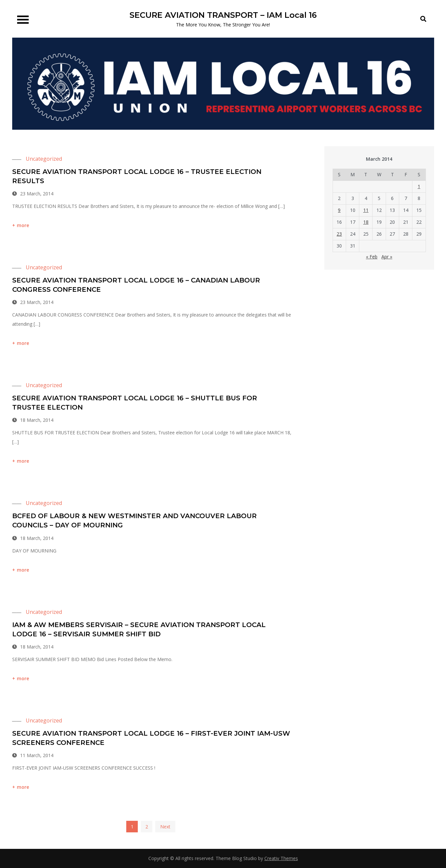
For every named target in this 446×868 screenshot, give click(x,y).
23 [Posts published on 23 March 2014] (339, 234)
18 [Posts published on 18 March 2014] (366, 222)
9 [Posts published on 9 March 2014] (339, 210)
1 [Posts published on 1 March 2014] (419, 186)
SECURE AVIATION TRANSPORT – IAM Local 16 (223, 15)
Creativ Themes (281, 858)
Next (165, 827)
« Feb (372, 257)
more (23, 225)
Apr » (387, 257)
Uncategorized (44, 159)
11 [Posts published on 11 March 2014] (366, 210)
